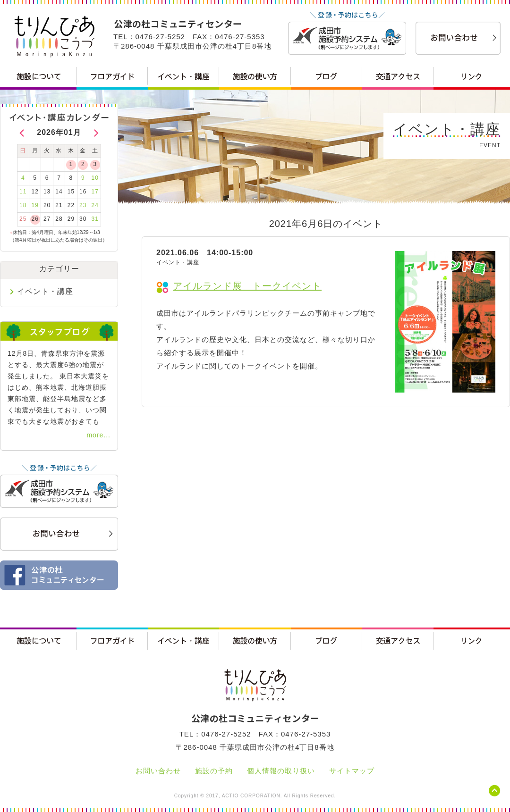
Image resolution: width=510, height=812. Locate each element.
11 (23, 192)
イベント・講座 (45, 291)
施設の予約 (214, 771)
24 (95, 205)
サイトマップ (352, 771)
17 (95, 192)
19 (35, 205)
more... (98, 435)
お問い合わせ (158, 771)
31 (95, 219)
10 (95, 178)
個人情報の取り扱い (281, 771)
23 (83, 205)
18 (23, 205)
